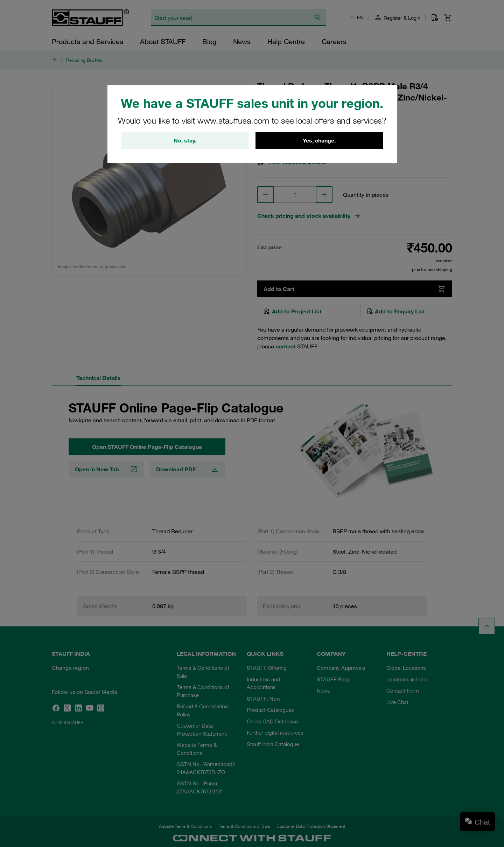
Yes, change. (319, 140)
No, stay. (185, 140)
